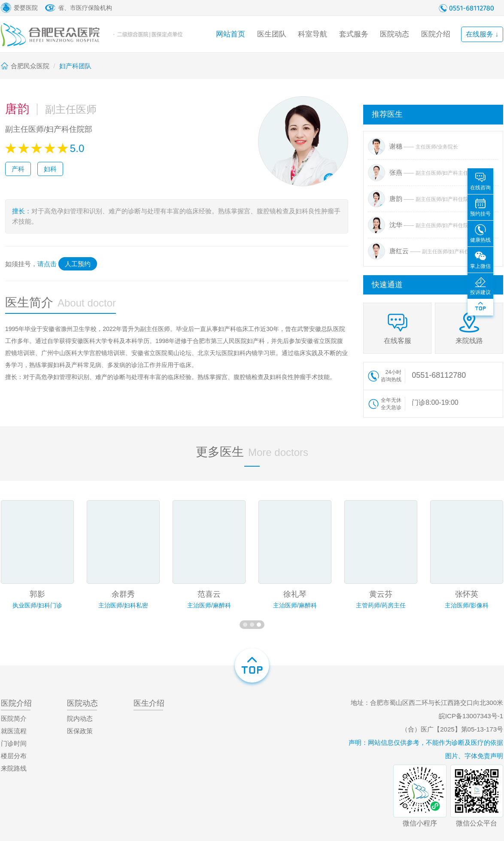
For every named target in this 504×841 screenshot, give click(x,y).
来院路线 (14, 768)
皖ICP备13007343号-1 (471, 716)
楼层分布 (14, 756)
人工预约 (78, 264)
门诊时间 (14, 743)
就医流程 (14, 731)
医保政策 (80, 731)
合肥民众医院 (30, 66)
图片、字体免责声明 (474, 756)
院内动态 (80, 718)
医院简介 (14, 718)
